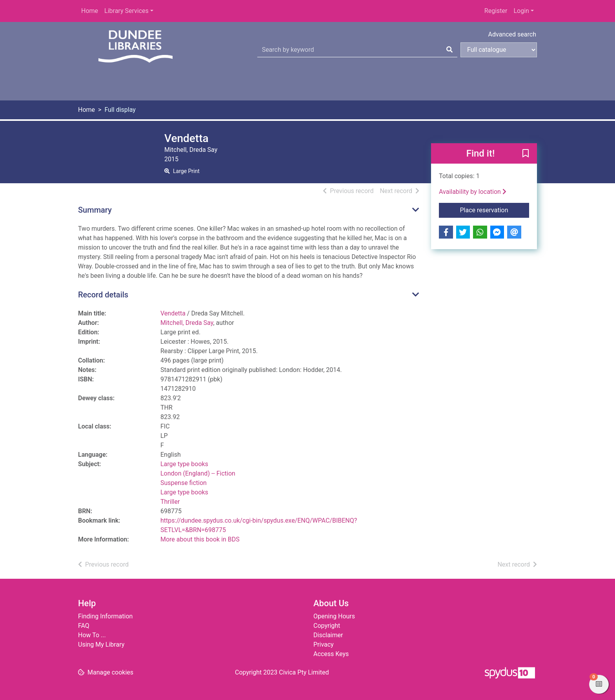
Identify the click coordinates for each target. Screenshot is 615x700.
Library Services (126, 11)
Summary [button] (95, 210)
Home (90, 11)
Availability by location (473, 192)
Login (521, 11)
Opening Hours (334, 616)
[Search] (449, 50)
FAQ (84, 626)
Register (496, 11)
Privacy (324, 644)
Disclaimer (328, 635)
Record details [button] (103, 295)
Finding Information (105, 616)
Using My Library (101, 644)
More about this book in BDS (200, 539)
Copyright (327, 626)
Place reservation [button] (495, 210)
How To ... (92, 635)
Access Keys (331, 654)
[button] (526, 154)
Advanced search (512, 34)
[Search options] (499, 50)
